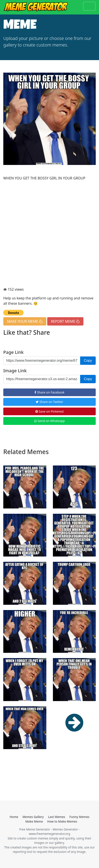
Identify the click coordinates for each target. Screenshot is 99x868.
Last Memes (57, 817)
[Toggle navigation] (89, 6)
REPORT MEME (65, 321)
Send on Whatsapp (49, 421)
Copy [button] (88, 361)
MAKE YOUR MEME (25, 321)
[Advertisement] (49, 234)
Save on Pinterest (49, 411)
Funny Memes (79, 817)
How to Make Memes (62, 821)
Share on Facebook (49, 392)
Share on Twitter (49, 402)
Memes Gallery (33, 817)
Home (14, 817)
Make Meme (34, 821)
